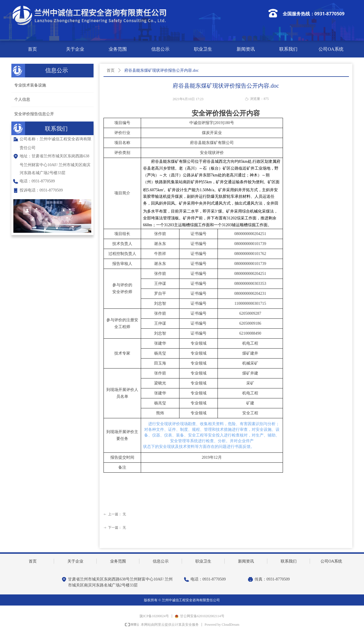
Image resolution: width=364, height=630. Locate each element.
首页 (111, 70)
